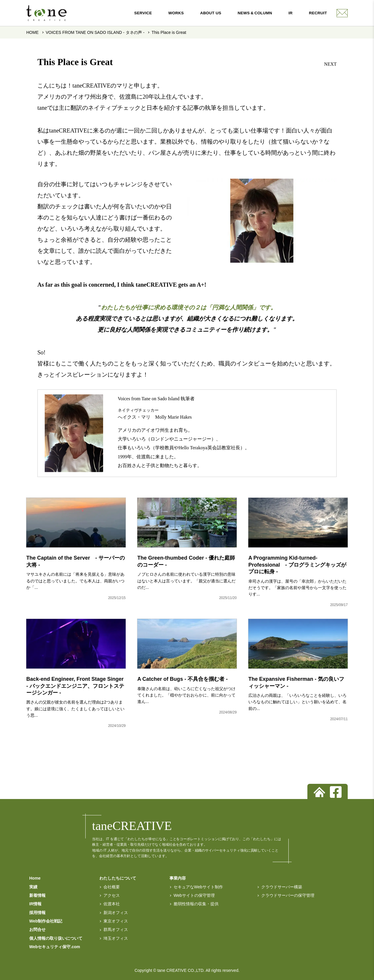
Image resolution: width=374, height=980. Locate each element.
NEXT (330, 64)
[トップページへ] (319, 792)
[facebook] (336, 792)
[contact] (342, 13)
